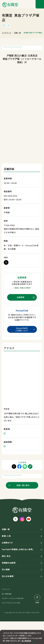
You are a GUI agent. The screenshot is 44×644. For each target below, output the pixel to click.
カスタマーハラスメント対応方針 (13, 621)
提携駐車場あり (11, 445)
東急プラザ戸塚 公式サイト (16, 458)
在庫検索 (21, 309)
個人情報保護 (26, 634)
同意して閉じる (22, 639)
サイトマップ (6, 612)
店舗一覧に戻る (23, 508)
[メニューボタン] (40, 4)
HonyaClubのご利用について (22, 341)
